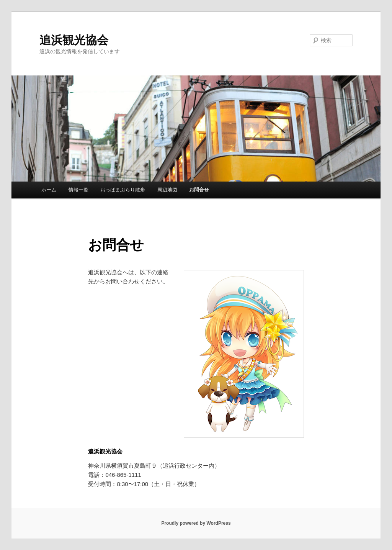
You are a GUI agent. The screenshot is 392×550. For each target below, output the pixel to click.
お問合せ (199, 190)
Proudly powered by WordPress (196, 523)
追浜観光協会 (74, 40)
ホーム (49, 190)
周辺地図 (167, 190)
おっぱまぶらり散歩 (123, 190)
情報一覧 (78, 190)
